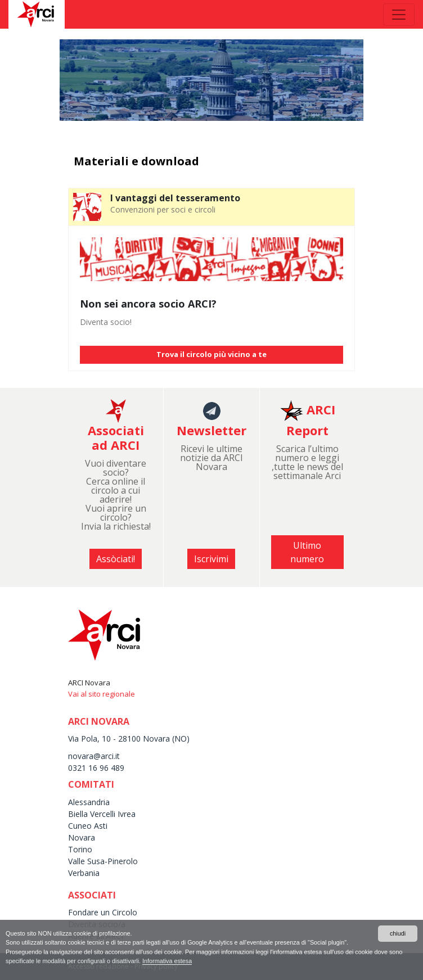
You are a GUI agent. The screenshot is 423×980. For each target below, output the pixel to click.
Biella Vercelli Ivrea (102, 814)
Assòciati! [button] (116, 559)
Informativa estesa (167, 961)
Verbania (84, 873)
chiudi (398, 933)
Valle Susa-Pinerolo (103, 861)
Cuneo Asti (88, 826)
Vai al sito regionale (102, 694)
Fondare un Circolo (103, 912)
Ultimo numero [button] (307, 552)
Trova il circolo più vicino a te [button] (211, 354)
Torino (80, 849)
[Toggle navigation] (399, 15)
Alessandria (89, 802)
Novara (82, 837)
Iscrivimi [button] (211, 559)
